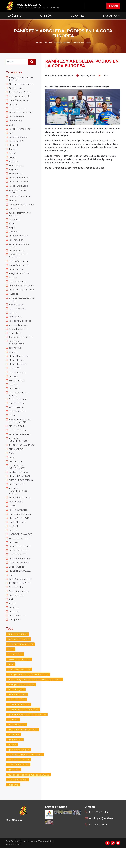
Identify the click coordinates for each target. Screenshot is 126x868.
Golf (11, 591)
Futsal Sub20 (15, 672)
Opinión (46, 16)
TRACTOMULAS (17, 536)
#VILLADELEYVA (17, 718)
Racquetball (15, 515)
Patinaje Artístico (18, 524)
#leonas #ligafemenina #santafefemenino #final (35, 697)
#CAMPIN (13, 738)
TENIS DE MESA (18, 441)
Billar (12, 126)
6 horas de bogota (19, 333)
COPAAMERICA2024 (19, 779)
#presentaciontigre (19, 769)
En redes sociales (18, 241)
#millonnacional (17, 713)
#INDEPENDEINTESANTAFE (23, 748)
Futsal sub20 (16, 143)
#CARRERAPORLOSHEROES (24, 728)
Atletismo (14, 628)
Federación (15, 324)
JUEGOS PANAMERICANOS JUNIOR (19, 504)
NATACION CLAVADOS (21, 549)
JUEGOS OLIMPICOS (20, 599)
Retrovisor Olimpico (20, 574)
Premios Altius (17, 256)
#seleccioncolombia (19, 677)
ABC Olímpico (16, 612)
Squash (13, 284)
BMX (11, 465)
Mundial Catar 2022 (20, 489)
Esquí (12, 232)
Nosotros (110, 16)
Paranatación (16, 245)
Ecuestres (14, 224)
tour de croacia (17, 381)
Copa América (17, 582)
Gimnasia (14, 236)
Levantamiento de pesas (19, 250)
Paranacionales (17, 316)
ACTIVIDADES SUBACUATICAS (18, 479)
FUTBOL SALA (16, 414)
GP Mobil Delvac (18, 109)
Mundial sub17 (17, 369)
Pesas (12, 519)
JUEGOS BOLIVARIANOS (22, 457)
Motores (13, 204)
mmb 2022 (15, 377)
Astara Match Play (19, 337)
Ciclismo (13, 624)
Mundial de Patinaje (20, 511)
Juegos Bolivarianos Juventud (20, 218)
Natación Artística (19, 101)
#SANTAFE (14, 753)
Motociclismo (16, 168)
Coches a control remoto (18, 195)
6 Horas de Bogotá (19, 97)
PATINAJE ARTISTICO (20, 561)
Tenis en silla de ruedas (22, 209)
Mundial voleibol (18, 373)
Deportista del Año (19, 271)
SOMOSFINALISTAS (18, 784)
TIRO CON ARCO (18, 570)
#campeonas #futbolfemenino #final (28, 692)
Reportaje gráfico (18, 139)
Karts (12, 228)
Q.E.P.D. (13, 320)
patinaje (13, 544)
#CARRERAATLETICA (19, 723)
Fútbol (12, 620)
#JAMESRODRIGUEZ (19, 687)
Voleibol (13, 394)
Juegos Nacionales (19, 280)
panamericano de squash (19, 404)
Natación (14, 301)
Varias (12, 426)
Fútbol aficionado (18, 189)
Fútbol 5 (13, 164)
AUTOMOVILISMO (18, 651)
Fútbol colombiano (19, 578)
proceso (13, 386)
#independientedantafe (21, 702)
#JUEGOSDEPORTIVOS (21, 662)
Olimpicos (14, 637)
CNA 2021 (14, 557)
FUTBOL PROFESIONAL (22, 493)
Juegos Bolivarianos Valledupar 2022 (20, 432)
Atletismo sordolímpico (22, 84)
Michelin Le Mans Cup (21, 114)
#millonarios (15, 759)
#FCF (11, 682)
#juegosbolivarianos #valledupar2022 (29, 794)
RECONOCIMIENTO (19, 553)
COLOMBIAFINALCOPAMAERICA (26, 774)
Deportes (77, 16)
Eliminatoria (16, 177)
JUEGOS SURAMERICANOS (19, 451)
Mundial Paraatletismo (21, 296)
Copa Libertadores (19, 607)
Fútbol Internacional (20, 130)
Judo (11, 616)
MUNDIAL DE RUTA (20, 532)
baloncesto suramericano (16, 351)
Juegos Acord (16, 312)
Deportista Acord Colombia (18, 262)
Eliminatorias (16, 275)
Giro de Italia (16, 603)
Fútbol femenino (18, 409)
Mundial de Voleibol (20, 446)
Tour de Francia (17, 422)
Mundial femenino (19, 181)
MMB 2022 (14, 789)
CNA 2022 (14, 398)
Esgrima (13, 172)
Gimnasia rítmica (18, 267)
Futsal (12, 156)
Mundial (13, 147)
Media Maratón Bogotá (22, 292)
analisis (13, 361)
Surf (11, 135)
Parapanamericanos (20, 328)
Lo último (38, 43)
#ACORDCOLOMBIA (19, 657)
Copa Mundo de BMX (21, 595)
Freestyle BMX (17, 118)
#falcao (12, 764)
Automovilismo (17, 633)
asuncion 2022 (17, 390)
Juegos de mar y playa (21, 345)
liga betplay (15, 341)
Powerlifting (16, 122)
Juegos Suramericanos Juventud (21, 79)
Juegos (13, 151)
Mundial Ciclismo (18, 185)
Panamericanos (18, 288)
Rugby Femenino (19, 485)
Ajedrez (13, 105)
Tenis (12, 469)
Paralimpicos (16, 418)
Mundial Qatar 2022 (20, 586)
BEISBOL (14, 540)
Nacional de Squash (20, 528)
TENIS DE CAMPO (19, 565)
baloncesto (15, 356)
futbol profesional (18, 799)
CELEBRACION (17, 497)
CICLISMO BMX (17, 437)
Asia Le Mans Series (20, 93)
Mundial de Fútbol (19, 365)
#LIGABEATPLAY (17, 743)
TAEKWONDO (16, 461)
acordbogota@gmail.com (101, 838)
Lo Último (14, 16)
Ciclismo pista (16, 89)
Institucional (16, 473)
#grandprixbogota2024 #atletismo (27, 733)
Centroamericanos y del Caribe (22, 306)
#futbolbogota (16, 708)
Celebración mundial (20, 200)
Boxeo (12, 160)
